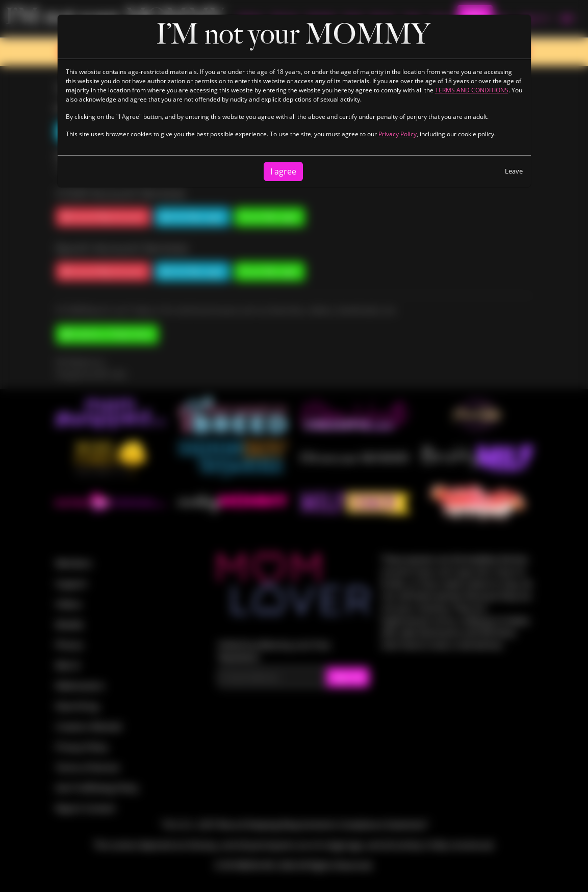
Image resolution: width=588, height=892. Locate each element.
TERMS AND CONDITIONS (472, 90)
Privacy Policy (398, 134)
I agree (283, 171)
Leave (514, 171)
